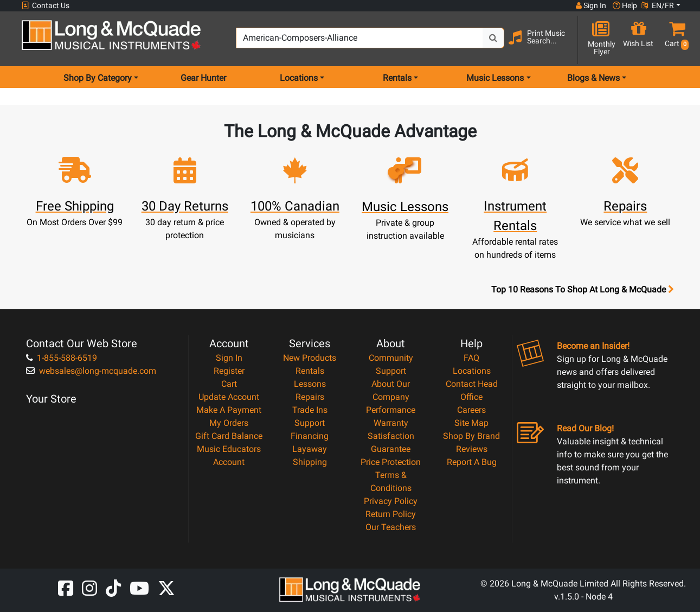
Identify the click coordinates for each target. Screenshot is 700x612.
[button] (674, 39)
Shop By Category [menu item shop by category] (98, 78)
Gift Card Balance (229, 436)
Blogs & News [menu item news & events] (593, 78)
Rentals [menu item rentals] (397, 78)
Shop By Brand (471, 436)
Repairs (310, 397)
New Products (310, 358)
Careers (471, 410)
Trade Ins (310, 410)
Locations (472, 371)
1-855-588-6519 (62, 358)
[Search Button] (493, 38)
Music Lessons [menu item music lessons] (495, 78)
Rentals (310, 371)
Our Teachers (391, 527)
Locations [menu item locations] (299, 78)
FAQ (471, 358)
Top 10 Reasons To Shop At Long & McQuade (582, 290)
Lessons (310, 384)
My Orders (229, 423)
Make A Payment (229, 410)
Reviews (472, 449)
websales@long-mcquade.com (91, 371)
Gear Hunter (203, 78)
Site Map (471, 423)
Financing (310, 436)
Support (310, 423)
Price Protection (391, 462)
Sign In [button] (591, 5)
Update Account (229, 397)
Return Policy (391, 514)
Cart (229, 384)
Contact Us (46, 6)
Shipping (310, 462)
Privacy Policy (391, 501)
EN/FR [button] (658, 5)
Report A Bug (472, 462)
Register (229, 371)
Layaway (310, 449)
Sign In (229, 358)
